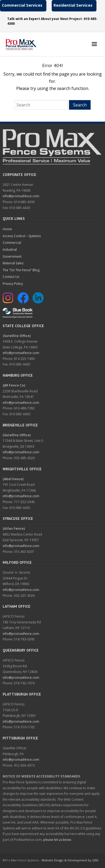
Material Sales (13, 263)
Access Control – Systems (22, 236)
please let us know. (57, 840)
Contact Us (11, 277)
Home (7, 229)
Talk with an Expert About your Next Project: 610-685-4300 (52, 21)
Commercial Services (22, 5)
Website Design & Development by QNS (70, 860)
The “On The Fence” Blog (21, 270)
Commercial (12, 243)
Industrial (10, 250)
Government (12, 256)
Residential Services (73, 5)
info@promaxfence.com (21, 196)
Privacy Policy (13, 284)
